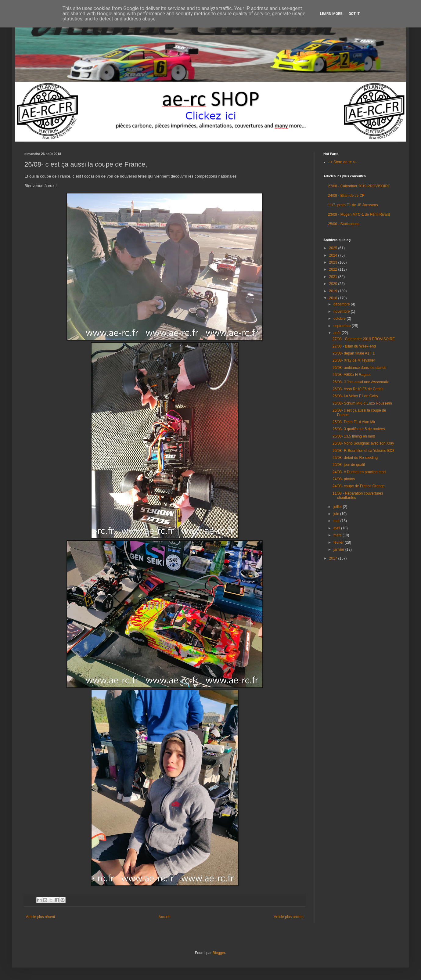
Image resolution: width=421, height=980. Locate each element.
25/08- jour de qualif (349, 465)
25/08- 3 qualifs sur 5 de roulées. (359, 429)
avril (337, 528)
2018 (334, 298)
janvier (339, 549)
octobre (340, 319)
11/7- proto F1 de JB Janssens (353, 205)
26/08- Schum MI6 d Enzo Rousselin (362, 403)
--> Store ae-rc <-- (343, 162)
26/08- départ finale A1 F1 (354, 353)
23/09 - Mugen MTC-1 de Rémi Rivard (359, 214)
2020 (334, 284)
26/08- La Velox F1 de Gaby (355, 396)
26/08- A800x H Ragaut (352, 375)
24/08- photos (344, 479)
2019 (334, 291)
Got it (354, 14)
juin (337, 514)
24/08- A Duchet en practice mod (359, 472)
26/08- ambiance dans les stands (359, 368)
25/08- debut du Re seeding (355, 458)
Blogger (219, 953)
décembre (342, 304)
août (338, 333)
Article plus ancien (289, 917)
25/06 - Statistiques (344, 224)
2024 (334, 255)
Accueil (165, 917)
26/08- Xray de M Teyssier (354, 360)
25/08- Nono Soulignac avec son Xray (363, 443)
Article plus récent (40, 917)
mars (338, 535)
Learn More (331, 14)
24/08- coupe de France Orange (359, 486)
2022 (334, 269)
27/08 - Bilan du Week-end (354, 346)
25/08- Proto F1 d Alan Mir (354, 422)
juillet (338, 507)
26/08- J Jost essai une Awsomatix (361, 382)
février (339, 542)
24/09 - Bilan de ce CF (346, 196)
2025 (334, 248)
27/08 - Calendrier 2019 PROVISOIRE (359, 186)
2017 (334, 558)
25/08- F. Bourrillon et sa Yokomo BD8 (363, 451)
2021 (334, 277)
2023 (334, 262)
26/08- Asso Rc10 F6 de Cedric (358, 389)
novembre (342, 312)
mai (337, 521)
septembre (343, 326)
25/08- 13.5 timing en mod (354, 436)
